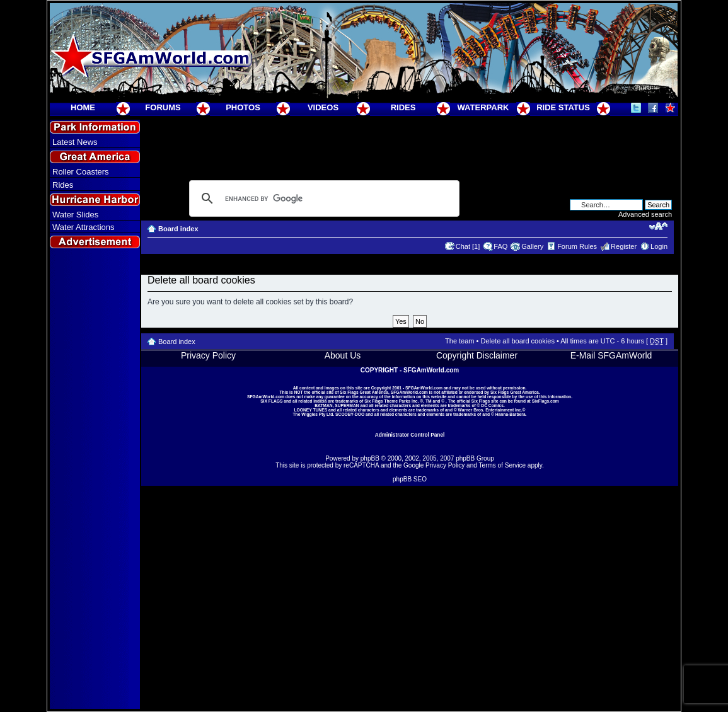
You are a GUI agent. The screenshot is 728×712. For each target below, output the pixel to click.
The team (459, 341)
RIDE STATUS (563, 107)
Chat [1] (468, 246)
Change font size (658, 226)
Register (624, 246)
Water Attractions (84, 227)
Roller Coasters (81, 172)
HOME (83, 107)
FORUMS (163, 107)
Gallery (532, 246)
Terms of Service (502, 465)
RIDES (403, 107)
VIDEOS (323, 107)
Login (659, 246)
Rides (63, 185)
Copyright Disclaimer (477, 355)
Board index (178, 229)
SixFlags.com (546, 401)
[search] (322, 198)
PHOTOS (243, 107)
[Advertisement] (95, 479)
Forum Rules (577, 246)
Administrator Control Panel (410, 435)
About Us (343, 355)
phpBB (370, 458)
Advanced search (645, 214)
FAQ (500, 246)
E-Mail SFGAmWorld (611, 355)
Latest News (75, 142)
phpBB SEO (410, 479)
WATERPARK (483, 107)
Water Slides (75, 215)
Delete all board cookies (517, 341)
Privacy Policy (208, 355)
